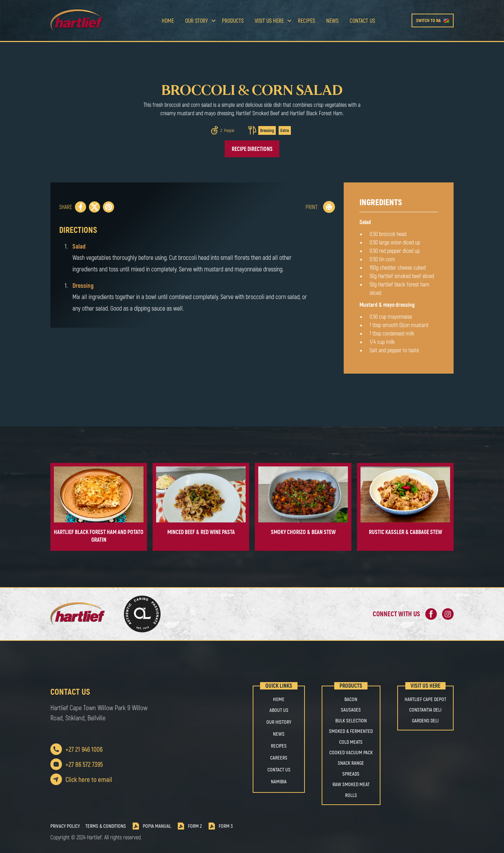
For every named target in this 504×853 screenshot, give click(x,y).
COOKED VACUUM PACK (351, 753)
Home (168, 20)
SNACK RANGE (351, 763)
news (332, 20)
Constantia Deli (425, 710)
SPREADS (351, 774)
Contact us (362, 20)
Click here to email (89, 779)
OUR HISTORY (279, 722)
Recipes (306, 20)
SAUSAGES (351, 710)
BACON (351, 699)
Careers (279, 758)
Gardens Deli (425, 721)
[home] (88, 21)
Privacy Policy (65, 826)
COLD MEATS (351, 742)
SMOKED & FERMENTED (351, 731)
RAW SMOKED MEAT (351, 784)
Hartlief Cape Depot (425, 699)
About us (279, 710)
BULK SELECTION (351, 721)
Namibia (279, 781)
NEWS (279, 734)
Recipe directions (252, 149)
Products (233, 20)
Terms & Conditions (106, 826)
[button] (198, 21)
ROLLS (351, 795)
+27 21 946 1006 (84, 749)
